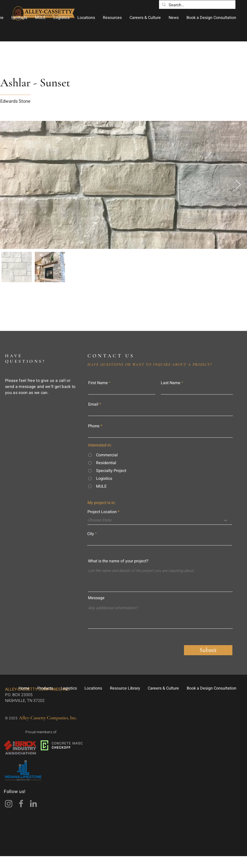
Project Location (102, 512)
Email (93, 404)
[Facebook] (21, 804)
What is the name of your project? (118, 561)
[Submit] (208, 650)
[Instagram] (9, 804)
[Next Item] (238, 185)
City (91, 534)
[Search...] (197, 5)
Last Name (171, 383)
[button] (19, 18)
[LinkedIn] (33, 804)
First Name (98, 383)
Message (96, 598)
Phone (94, 426)
